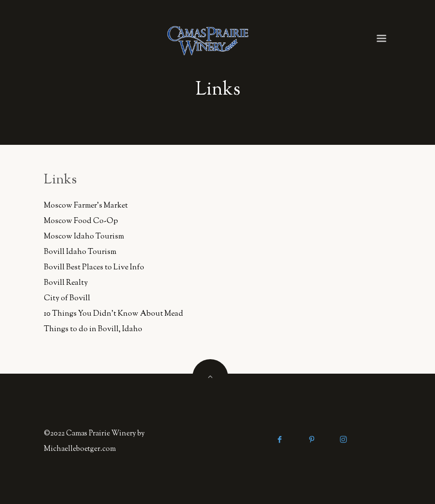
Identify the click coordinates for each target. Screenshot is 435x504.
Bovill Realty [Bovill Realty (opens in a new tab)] (66, 283)
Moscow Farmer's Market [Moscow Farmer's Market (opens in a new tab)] (86, 206)
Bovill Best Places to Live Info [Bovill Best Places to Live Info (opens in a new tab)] (94, 268)
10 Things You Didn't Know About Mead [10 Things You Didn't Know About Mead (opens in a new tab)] (114, 314)
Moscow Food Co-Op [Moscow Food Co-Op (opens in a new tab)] (81, 221)
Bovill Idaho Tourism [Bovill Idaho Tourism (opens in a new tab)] (80, 252)
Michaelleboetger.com (80, 449)
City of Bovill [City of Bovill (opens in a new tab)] (67, 299)
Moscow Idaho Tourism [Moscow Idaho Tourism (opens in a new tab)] (84, 237)
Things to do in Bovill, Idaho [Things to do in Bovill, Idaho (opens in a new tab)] (93, 329)
